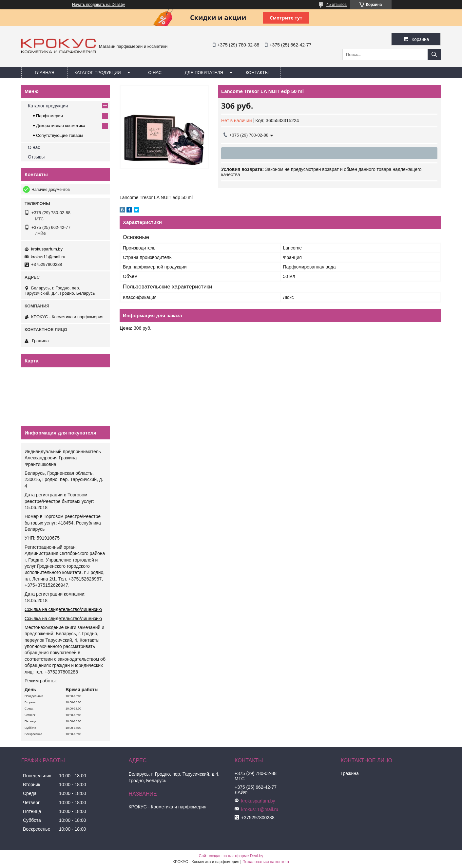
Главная (45, 73)
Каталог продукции (98, 73)
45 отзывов (337, 5)
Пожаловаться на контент (266, 862)
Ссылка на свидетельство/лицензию (63, 609)
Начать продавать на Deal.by (98, 5)
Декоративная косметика (61, 126)
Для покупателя (204, 73)
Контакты (257, 73)
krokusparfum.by (47, 249)
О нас (155, 73)
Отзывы (36, 157)
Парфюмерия (49, 116)
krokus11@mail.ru (48, 257)
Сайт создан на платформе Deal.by (231, 856)
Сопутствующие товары (60, 135)
